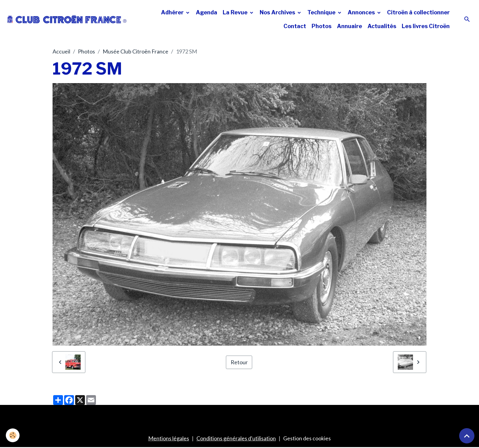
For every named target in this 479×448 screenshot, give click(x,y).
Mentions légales (169, 438)
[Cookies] (13, 435)
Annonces (362, 12)
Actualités (382, 26)
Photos (322, 26)
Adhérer (173, 12)
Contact (295, 26)
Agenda (207, 12)
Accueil (61, 51)
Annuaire (349, 26)
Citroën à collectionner (418, 12)
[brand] (67, 19)
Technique (322, 12)
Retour (239, 362)
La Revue (236, 12)
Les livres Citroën (426, 26)
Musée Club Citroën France (135, 51)
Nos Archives (278, 12)
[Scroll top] (467, 436)
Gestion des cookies (307, 438)
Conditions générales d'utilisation (236, 438)
